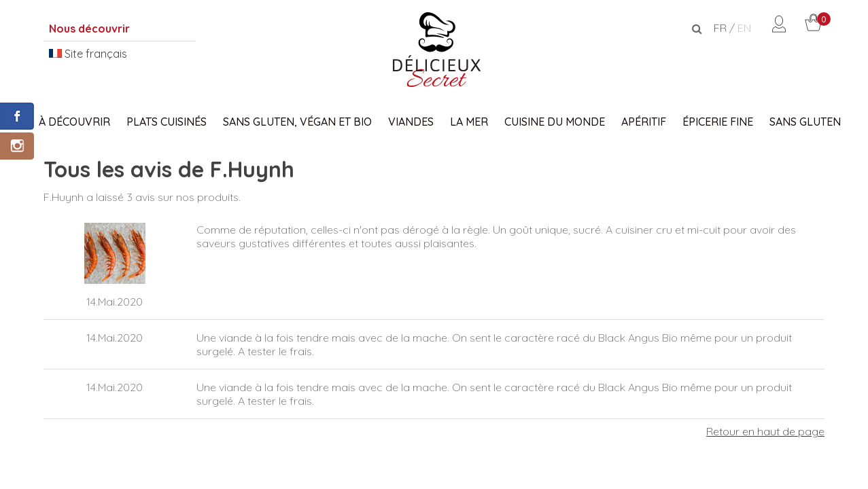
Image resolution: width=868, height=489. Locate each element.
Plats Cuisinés (167, 122)
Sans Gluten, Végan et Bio (297, 122)
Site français (88, 54)
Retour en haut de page (765, 431)
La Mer (469, 122)
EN (744, 28)
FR (720, 28)
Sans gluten (805, 122)
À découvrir (74, 122)
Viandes (411, 122)
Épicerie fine (718, 122)
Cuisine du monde (555, 122)
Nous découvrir (89, 29)
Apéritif (644, 122)
